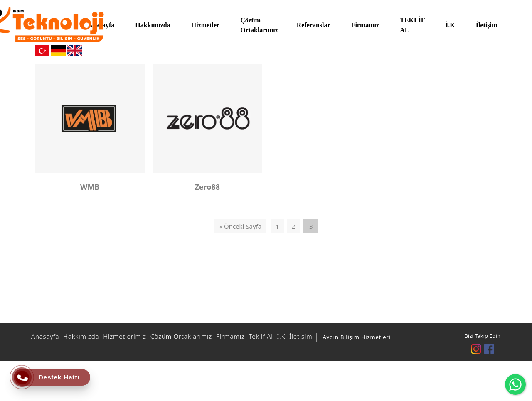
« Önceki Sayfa (240, 226)
